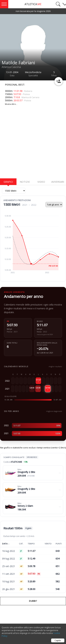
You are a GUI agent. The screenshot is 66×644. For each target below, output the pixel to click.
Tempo (31, 544)
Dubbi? (33, 601)
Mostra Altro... (11, 104)
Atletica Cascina (11, 67)
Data (6, 544)
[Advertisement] (31, 144)
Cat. (21, 544)
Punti (59, 544)
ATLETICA (33, 4)
